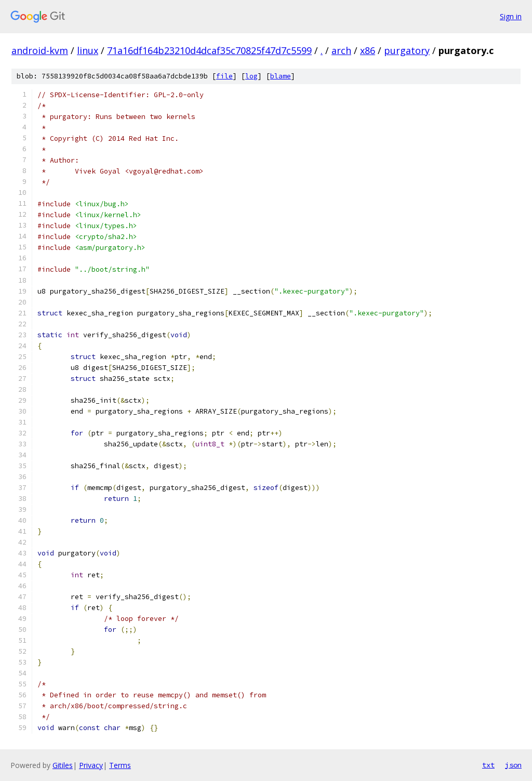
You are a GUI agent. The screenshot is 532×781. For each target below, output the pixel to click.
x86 (368, 50)
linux (88, 50)
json (513, 765)
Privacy (91, 765)
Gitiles (63, 765)
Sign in (511, 16)
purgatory (407, 50)
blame (281, 76)
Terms (120, 765)
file (224, 76)
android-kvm (40, 50)
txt (488, 765)
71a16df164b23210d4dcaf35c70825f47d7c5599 (209, 50)
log (251, 76)
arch (341, 50)
